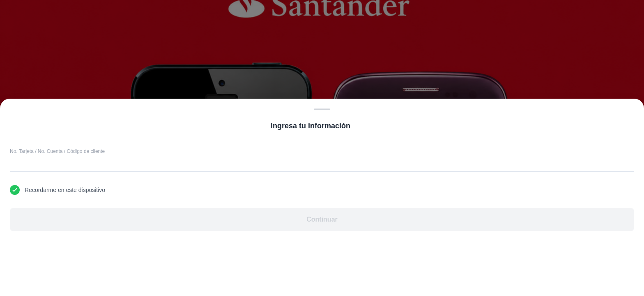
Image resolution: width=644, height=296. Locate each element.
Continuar (322, 219)
